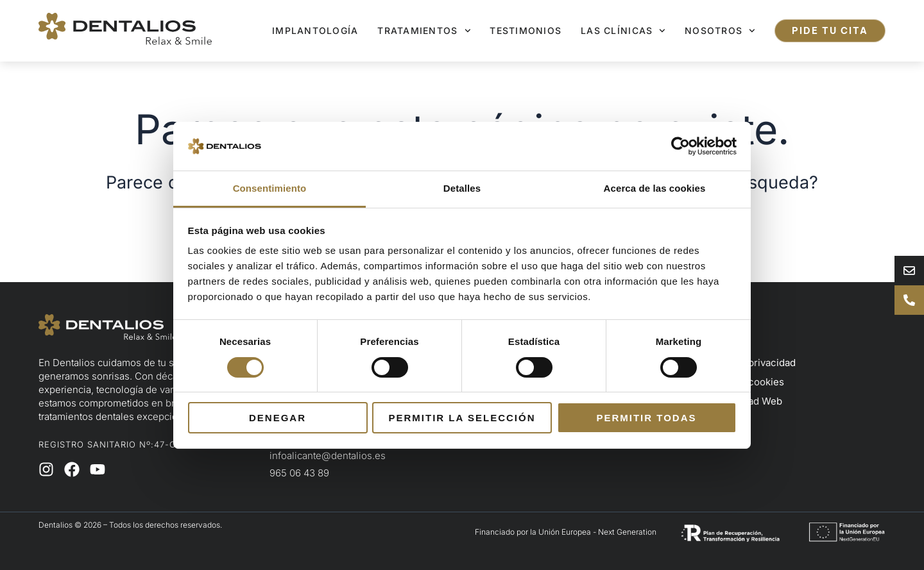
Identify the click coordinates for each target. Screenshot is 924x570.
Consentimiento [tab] (270, 188)
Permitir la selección (462, 418)
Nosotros (720, 31)
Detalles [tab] (462, 188)
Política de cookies (741, 382)
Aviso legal (722, 343)
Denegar (278, 418)
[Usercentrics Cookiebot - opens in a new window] (680, 146)
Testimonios (526, 30)
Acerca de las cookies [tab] (655, 188)
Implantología (315, 30)
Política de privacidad (747, 363)
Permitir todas (646, 418)
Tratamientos (424, 31)
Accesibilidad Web (740, 401)
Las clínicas (623, 31)
